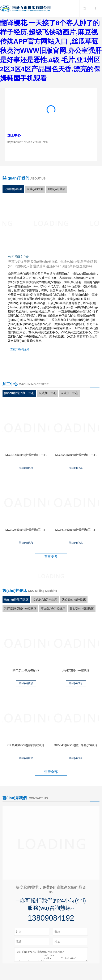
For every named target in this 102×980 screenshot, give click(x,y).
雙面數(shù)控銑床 (82, 608)
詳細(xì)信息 (26, 468)
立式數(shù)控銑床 (45, 600)
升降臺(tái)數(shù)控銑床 (20, 608)
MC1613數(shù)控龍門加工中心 (76, 530)
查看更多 (51, 556)
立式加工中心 (69, 393)
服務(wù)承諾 (57, 189)
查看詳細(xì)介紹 (20, 349)
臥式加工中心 (48, 393)
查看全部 (51, 772)
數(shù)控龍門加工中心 (19, 393)
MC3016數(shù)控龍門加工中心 (26, 455)
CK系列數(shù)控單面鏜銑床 (26, 745)
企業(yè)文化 (35, 189)
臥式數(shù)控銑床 (74, 600)
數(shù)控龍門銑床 (16, 600)
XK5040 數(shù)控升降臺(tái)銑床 (76, 745)
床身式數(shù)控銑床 (76, 670)
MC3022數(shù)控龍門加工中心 (76, 455)
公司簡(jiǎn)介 (13, 189)
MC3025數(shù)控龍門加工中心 (26, 530)
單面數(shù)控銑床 (53, 608)
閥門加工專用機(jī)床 (26, 670)
